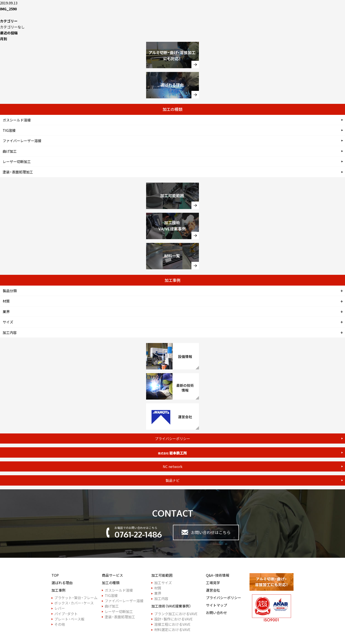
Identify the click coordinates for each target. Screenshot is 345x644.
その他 (60, 624)
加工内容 (10, 332)
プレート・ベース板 (69, 619)
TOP (55, 575)
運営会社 (213, 590)
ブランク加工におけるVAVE (176, 614)
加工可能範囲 (162, 575)
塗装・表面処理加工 (18, 172)
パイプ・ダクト (66, 614)
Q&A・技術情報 (218, 575)
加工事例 (59, 590)
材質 (6, 301)
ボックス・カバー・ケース (74, 603)
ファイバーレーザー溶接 (22, 141)
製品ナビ (172, 480)
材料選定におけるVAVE (172, 630)
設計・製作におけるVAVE (173, 619)
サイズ (8, 322)
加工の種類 (111, 583)
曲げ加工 (10, 151)
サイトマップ (217, 605)
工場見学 (213, 583)
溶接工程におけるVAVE (172, 624)
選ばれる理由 (62, 583)
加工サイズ (163, 583)
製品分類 (10, 291)
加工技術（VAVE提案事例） (171, 606)
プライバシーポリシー (172, 439)
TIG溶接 (9, 130)
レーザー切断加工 (17, 161)
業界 (6, 312)
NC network (173, 466)
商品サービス (112, 575)
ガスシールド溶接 (17, 120)
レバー (60, 608)
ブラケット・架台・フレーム (76, 598)
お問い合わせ (217, 613)
